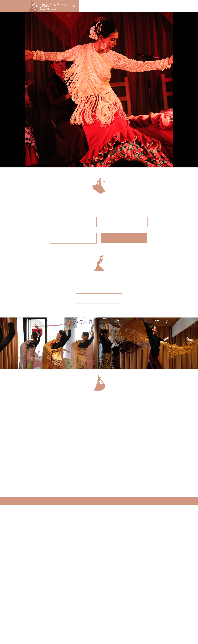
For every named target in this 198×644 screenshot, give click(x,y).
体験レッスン (116, 6)
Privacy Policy (10, 493)
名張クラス (87, 6)
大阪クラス (101, 6)
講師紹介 (131, 6)
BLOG (142, 6)
